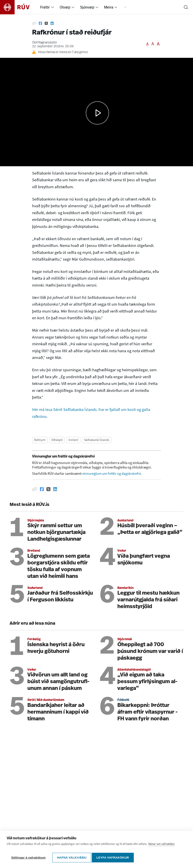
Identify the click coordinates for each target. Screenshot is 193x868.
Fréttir (45, 7)
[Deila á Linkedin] (52, 23)
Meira (109, 7)
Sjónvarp (87, 7)
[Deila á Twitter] (46, 23)
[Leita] (186, 7)
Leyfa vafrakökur (114, 858)
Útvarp (65, 7)
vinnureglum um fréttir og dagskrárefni (112, 474)
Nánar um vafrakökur (162, 846)
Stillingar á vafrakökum (28, 858)
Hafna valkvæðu (72, 858)
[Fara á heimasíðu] (19, 7)
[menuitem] (53, 7)
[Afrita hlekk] (34, 23)
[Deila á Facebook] (40, 23)
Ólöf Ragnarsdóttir (45, 43)
